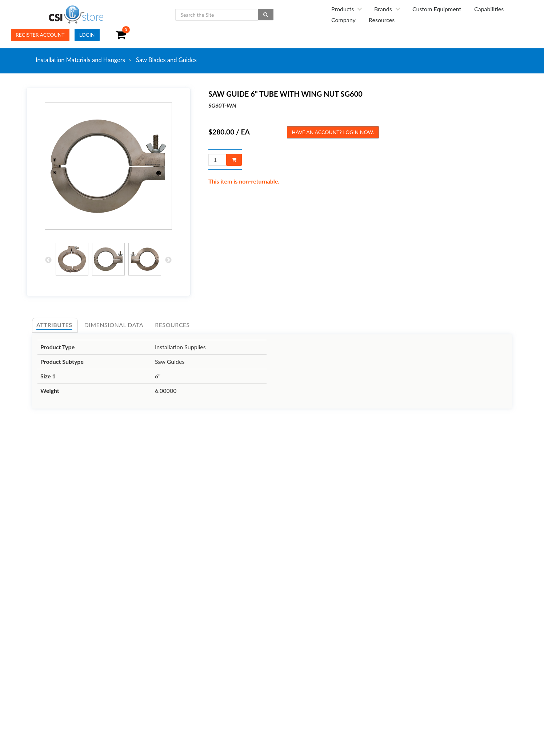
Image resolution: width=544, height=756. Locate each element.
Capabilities (489, 9)
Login (87, 35)
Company (343, 20)
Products (343, 9)
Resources (382, 20)
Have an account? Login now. (333, 132)
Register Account (40, 35)
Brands (383, 9)
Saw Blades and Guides (166, 60)
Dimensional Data (114, 325)
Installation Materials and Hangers (80, 60)
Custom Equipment (437, 9)
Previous (48, 260)
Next (168, 260)
